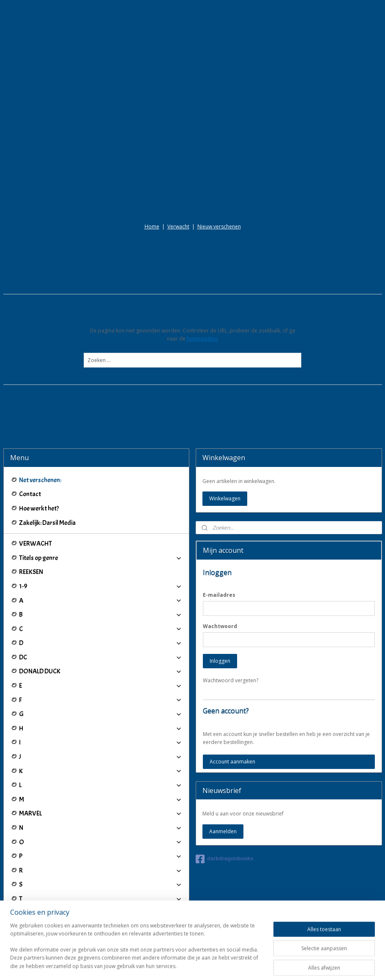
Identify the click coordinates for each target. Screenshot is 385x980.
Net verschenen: (40, 404)
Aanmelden (223, 755)
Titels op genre (101, 481)
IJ (101, 893)
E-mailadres (219, 518)
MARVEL (101, 737)
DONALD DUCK (101, 595)
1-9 (101, 510)
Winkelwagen (225, 422)
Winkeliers (101, 928)
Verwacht (178, 150)
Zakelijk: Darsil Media (47, 446)
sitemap (166, 965)
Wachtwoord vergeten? (231, 604)
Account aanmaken (232, 685)
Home (152, 150)
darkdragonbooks (225, 782)
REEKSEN (31, 496)
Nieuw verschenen (219, 150)
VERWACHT (35, 467)
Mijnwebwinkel (290, 965)
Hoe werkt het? (39, 432)
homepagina (202, 262)
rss (184, 965)
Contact (30, 418)
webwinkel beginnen (216, 965)
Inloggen (220, 584)
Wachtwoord (220, 550)
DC (101, 581)
